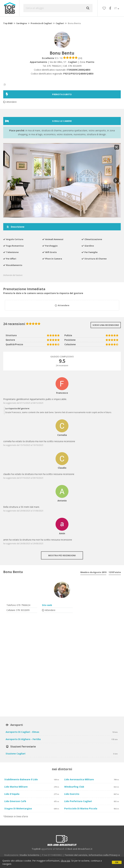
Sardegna (22, 23)
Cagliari (60, 23)
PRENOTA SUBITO (39, 94)
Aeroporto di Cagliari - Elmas (22, 732)
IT (117, 8)
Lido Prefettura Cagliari (78, 801)
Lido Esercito (72, 794)
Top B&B (8, 23)
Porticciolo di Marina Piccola (81, 808)
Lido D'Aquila (12, 794)
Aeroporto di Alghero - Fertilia (23, 739)
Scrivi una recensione (106, 325)
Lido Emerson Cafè (15, 801)
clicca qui (65, 861)
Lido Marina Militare (16, 787)
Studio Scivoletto (29, 855)
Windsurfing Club (74, 787)
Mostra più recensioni (62, 555)
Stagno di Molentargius (18, 808)
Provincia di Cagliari (41, 23)
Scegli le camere (39, 121)
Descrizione (15, 227)
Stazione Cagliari (15, 754)
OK (117, 862)
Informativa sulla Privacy (103, 855)
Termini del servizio (76, 855)
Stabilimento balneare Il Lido (21, 779)
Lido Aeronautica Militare (79, 779)
